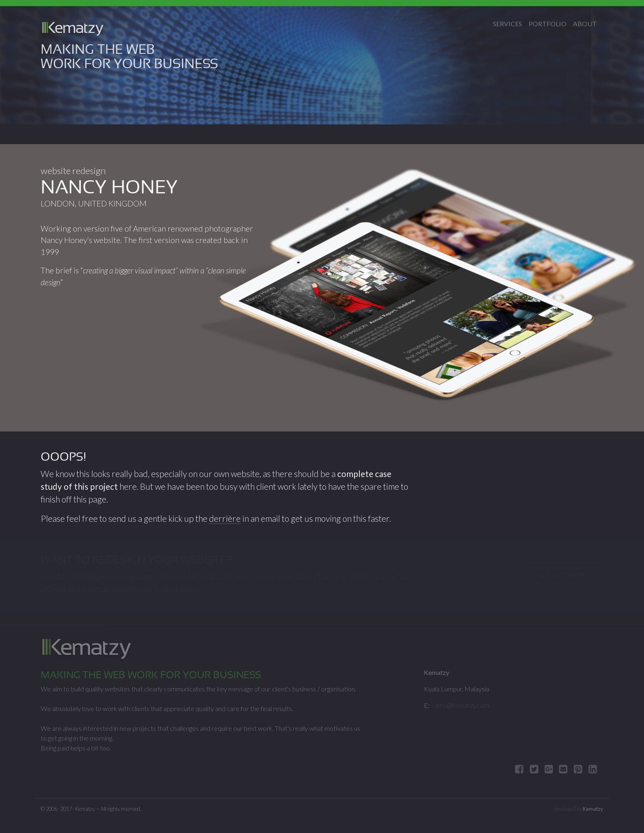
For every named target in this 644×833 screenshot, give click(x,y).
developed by (578, 809)
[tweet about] (534, 769)
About (585, 24)
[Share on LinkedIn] (593, 769)
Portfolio (547, 24)
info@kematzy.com (462, 705)
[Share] (549, 769)
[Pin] (578, 769)
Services (507, 24)
